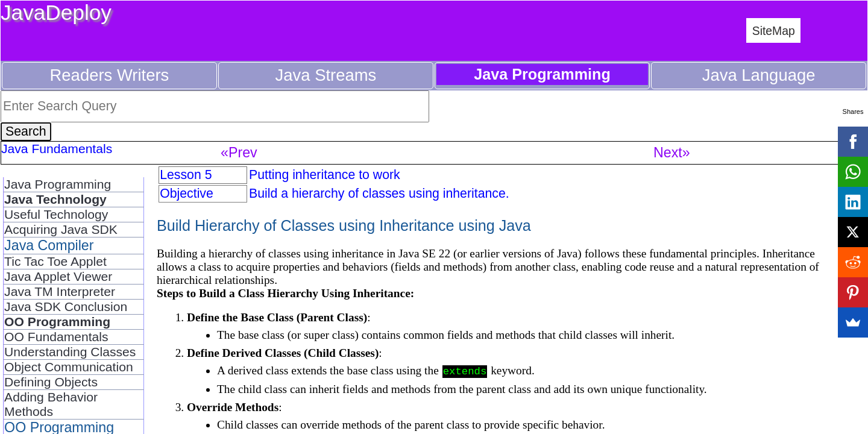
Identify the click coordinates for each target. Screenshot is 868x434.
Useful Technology (56, 214)
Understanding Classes (70, 352)
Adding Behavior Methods (51, 404)
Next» (672, 153)
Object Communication (69, 367)
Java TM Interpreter (60, 291)
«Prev (239, 153)
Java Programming (58, 184)
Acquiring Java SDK (61, 229)
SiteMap (774, 31)
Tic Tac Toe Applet (55, 261)
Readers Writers (110, 75)
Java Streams (326, 75)
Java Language (759, 75)
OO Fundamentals (56, 337)
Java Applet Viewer (58, 276)
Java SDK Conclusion (66, 307)
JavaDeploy (56, 12)
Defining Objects (51, 382)
